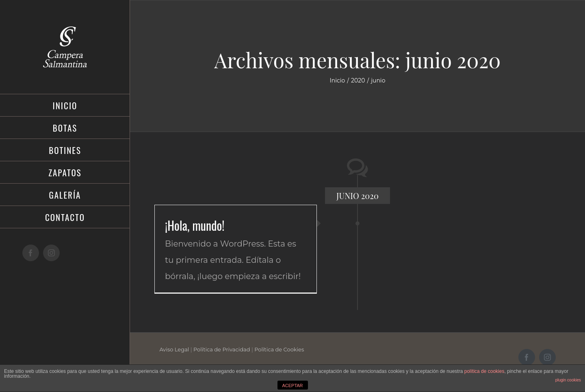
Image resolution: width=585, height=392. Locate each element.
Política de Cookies (279, 349)
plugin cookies (568, 380)
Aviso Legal (174, 349)
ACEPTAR (292, 386)
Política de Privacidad (222, 349)
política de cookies (484, 371)
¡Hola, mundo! (195, 225)
